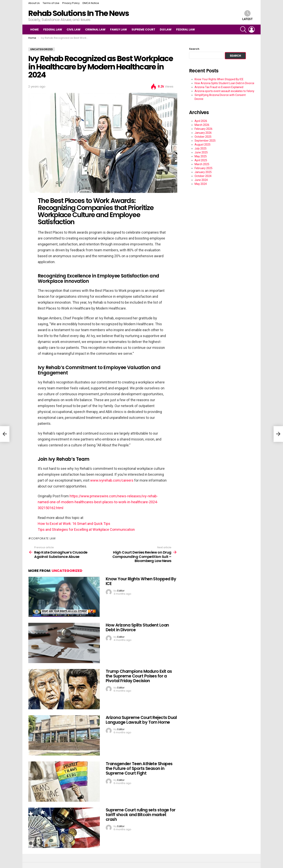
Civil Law (74, 29)
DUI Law (166, 29)
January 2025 (203, 172)
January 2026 (203, 133)
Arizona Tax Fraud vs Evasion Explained (219, 87)
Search (194, 49)
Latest (248, 15)
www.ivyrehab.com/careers (112, 480)
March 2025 (202, 164)
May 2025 (201, 156)
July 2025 (201, 148)
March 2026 (202, 125)
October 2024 (203, 176)
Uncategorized (67, 571)
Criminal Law (95, 29)
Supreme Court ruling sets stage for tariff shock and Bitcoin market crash (141, 815)
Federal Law (53, 29)
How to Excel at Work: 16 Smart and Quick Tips (74, 524)
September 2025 (205, 141)
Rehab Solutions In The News (79, 13)
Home (34, 29)
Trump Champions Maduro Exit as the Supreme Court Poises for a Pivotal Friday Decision (139, 676)
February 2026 (204, 129)
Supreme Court (143, 29)
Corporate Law (43, 538)
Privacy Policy (71, 3)
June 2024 (201, 180)
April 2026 (201, 121)
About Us (34, 3)
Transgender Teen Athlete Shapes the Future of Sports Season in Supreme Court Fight (139, 768)
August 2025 (203, 145)
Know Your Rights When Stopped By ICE (141, 581)
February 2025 (204, 168)
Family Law (119, 29)
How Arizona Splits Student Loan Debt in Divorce (137, 627)
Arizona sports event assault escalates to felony (224, 91)
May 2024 (201, 184)
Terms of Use (51, 3)
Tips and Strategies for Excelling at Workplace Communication (86, 529)
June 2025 (201, 152)
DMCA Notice (91, 3)
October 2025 (203, 137)
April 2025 (201, 160)
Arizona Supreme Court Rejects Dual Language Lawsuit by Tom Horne (141, 720)
